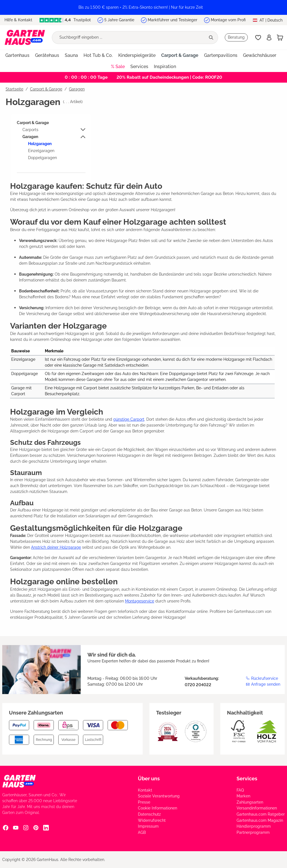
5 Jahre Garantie (119, 20)
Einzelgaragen (41, 151)
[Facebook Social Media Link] (6, 828)
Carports (30, 130)
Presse (144, 802)
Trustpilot (65, 20)
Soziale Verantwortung (159, 796)
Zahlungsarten (250, 802)
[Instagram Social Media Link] (26, 828)
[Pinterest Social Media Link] (36, 828)
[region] (143, 7)
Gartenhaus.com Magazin (260, 820)
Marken (243, 796)
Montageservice (140, 601)
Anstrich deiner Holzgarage (56, 547)
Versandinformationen (257, 808)
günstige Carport (129, 419)
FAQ (240, 790)
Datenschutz (149, 814)
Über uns (149, 779)
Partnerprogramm (253, 832)
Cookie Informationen (158, 808)
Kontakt (145, 790)
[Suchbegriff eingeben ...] (129, 38)
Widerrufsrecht (152, 820)
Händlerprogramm (254, 826)
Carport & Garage (33, 123)
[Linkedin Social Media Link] (46, 828)
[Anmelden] (269, 38)
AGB (142, 832)
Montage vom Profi (228, 20)
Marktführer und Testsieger (173, 20)
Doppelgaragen (42, 158)
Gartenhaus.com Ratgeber (261, 814)
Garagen (30, 137)
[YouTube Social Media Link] (16, 828)
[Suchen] (212, 38)
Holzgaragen (40, 144)
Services (247, 779)
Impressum (148, 826)
